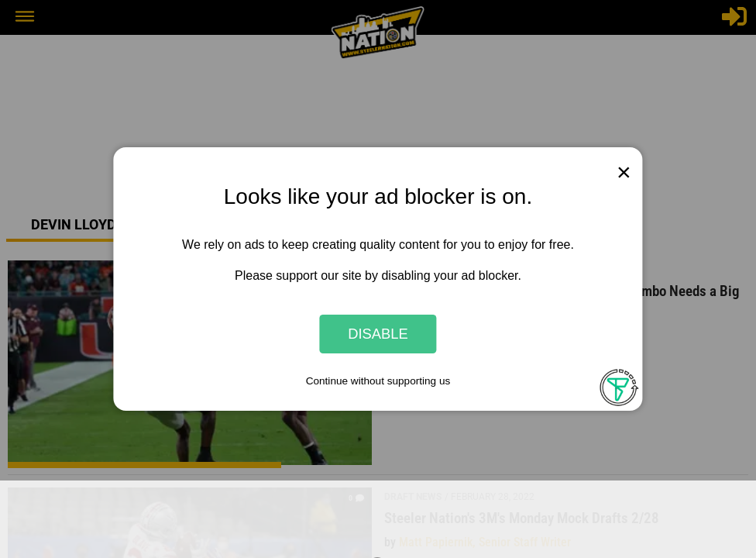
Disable (378, 334)
